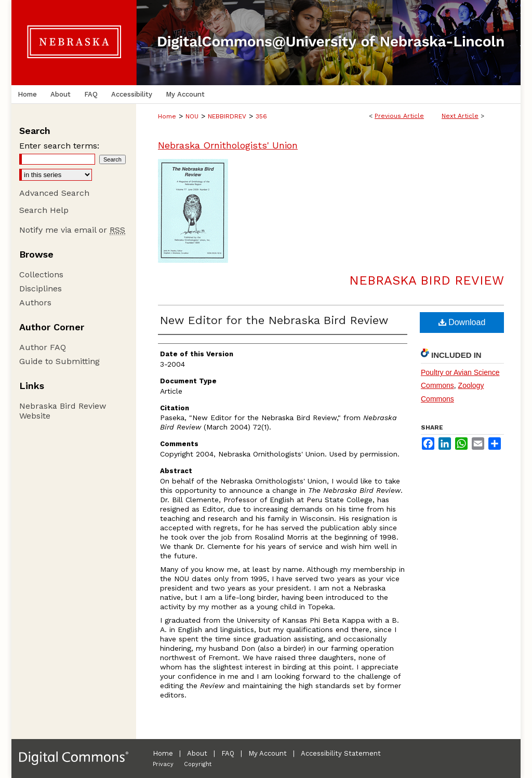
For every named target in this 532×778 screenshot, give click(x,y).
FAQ (228, 753)
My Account (268, 753)
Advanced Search (54, 193)
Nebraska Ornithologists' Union (228, 145)
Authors (35, 303)
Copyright (198, 764)
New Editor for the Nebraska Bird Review (274, 320)
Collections (41, 274)
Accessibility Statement (341, 753)
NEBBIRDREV (227, 116)
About (197, 753)
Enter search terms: (59, 146)
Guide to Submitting (59, 361)
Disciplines (41, 289)
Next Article (460, 116)
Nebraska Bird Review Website (63, 411)
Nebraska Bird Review (427, 280)
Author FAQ (43, 347)
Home (167, 116)
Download (462, 322)
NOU (192, 116)
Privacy (163, 764)
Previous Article (399, 116)
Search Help (44, 210)
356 (261, 116)
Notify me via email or (72, 230)
